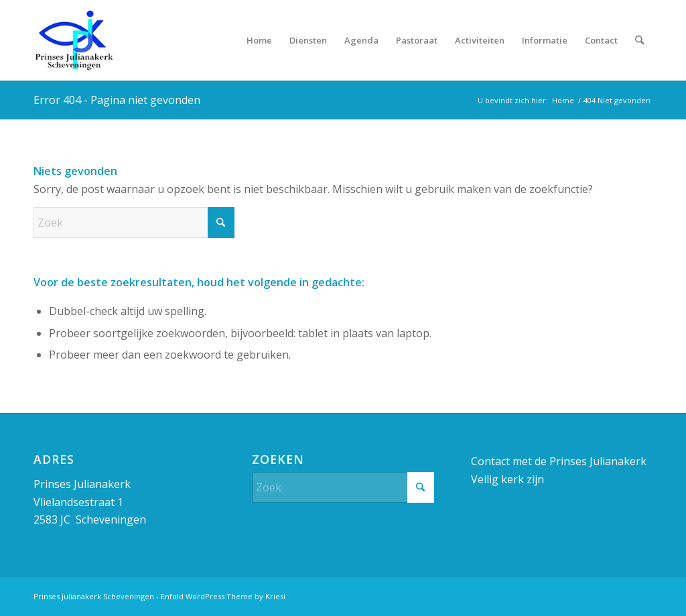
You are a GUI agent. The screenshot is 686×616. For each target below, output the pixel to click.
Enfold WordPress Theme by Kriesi (223, 596)
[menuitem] (259, 40)
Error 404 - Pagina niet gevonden (117, 100)
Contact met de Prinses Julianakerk (559, 461)
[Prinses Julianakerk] (74, 40)
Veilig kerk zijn (507, 479)
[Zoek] (639, 40)
